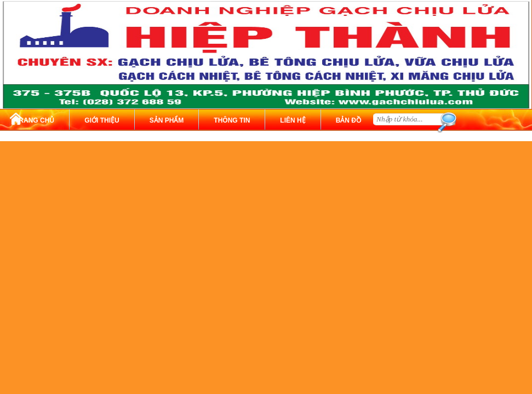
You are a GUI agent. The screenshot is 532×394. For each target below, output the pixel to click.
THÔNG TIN (232, 120)
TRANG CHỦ (35, 120)
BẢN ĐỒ (348, 120)
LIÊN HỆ (293, 120)
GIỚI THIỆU (102, 120)
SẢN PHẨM (167, 120)
